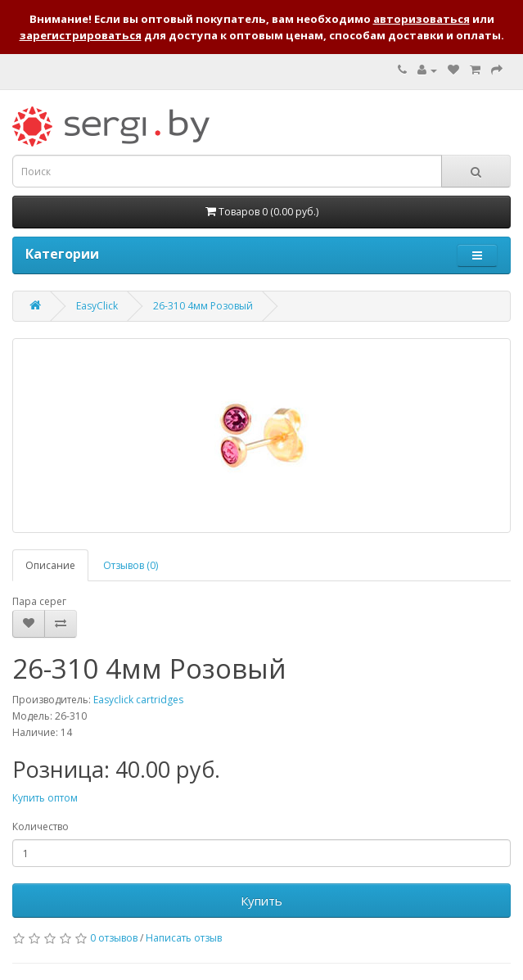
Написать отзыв (184, 938)
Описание (50, 565)
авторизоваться (422, 19)
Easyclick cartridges (138, 700)
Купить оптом (45, 798)
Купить (261, 901)
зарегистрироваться (81, 35)
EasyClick (97, 306)
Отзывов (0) (131, 565)
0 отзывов (114, 938)
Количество (41, 826)
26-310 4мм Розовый (203, 306)
